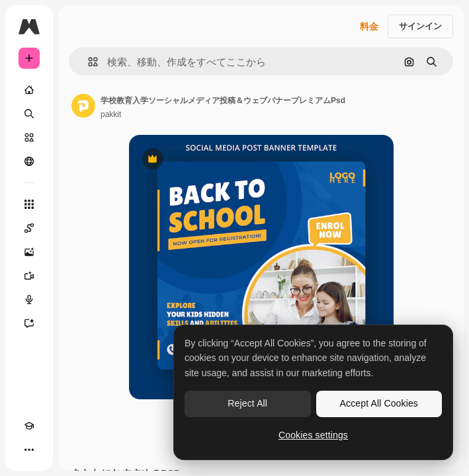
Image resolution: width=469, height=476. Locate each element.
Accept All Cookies (379, 403)
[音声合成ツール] (29, 299)
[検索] (29, 114)
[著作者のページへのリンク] (83, 106)
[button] (88, 62)
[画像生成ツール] (29, 252)
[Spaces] (29, 228)
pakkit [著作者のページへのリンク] (111, 114)
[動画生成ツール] (29, 276)
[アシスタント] (29, 323)
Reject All (247, 403)
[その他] (29, 450)
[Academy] (29, 426)
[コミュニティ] (29, 161)
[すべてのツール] (29, 204)
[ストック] (29, 138)
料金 (369, 26)
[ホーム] (29, 90)
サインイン (420, 26)
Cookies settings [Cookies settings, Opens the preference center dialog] (313, 435)
